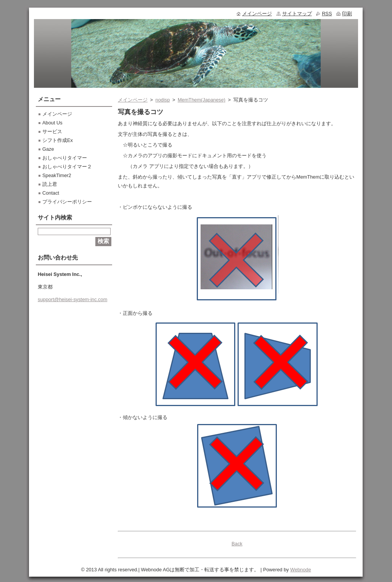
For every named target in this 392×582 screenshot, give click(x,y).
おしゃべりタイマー (65, 158)
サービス (52, 131)
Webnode (301, 570)
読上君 (50, 184)
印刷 (347, 14)
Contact (51, 193)
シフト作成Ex (58, 140)
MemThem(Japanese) (202, 100)
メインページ (133, 100)
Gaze (48, 149)
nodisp (163, 100)
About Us (52, 123)
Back (237, 544)
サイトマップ (297, 14)
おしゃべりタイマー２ (67, 167)
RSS (327, 14)
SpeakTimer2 (57, 175)
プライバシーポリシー (67, 202)
